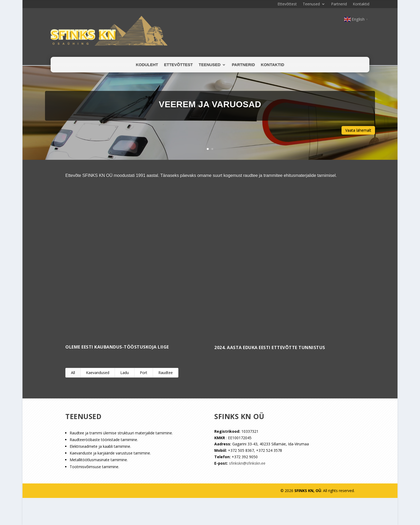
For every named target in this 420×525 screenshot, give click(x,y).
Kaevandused (98, 372)
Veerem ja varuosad (210, 104)
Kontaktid (361, 4)
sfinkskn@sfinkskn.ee (247, 463)
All (73, 372)
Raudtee (166, 372)
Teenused (311, 4)
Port (144, 372)
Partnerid (339, 4)
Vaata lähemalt (358, 130)
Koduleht (147, 65)
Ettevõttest (287, 4)
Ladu (125, 372)
